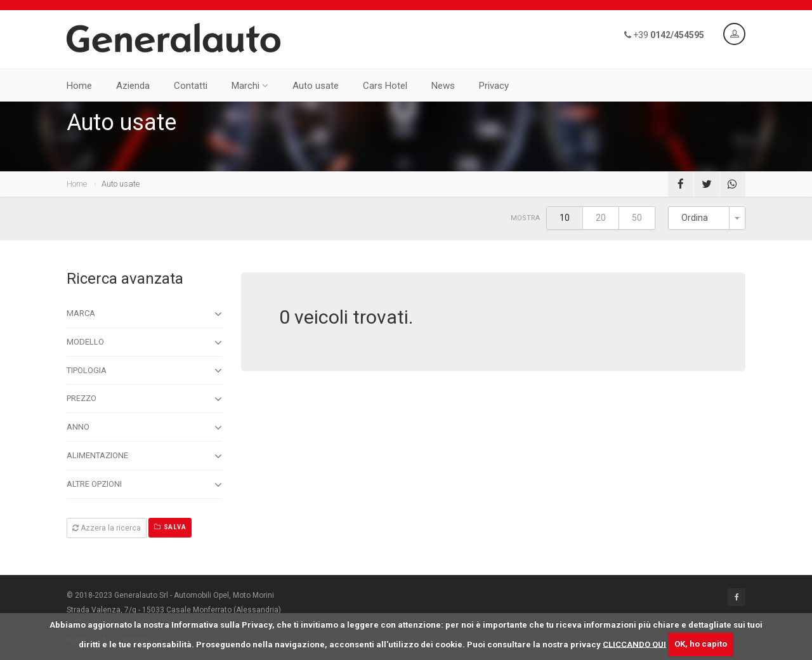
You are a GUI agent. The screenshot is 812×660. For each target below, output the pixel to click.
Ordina (695, 218)
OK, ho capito (701, 644)
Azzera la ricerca (107, 528)
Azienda (133, 86)
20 (601, 218)
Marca (144, 314)
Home (79, 86)
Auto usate (316, 86)
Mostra (525, 218)
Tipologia (144, 371)
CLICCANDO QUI (634, 644)
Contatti (191, 86)
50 (637, 218)
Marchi (250, 86)
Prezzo (144, 399)
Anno (144, 428)
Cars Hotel (385, 86)
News (443, 86)
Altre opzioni (144, 485)
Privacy (494, 86)
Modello (144, 343)
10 (565, 218)
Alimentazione (144, 456)
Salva (170, 527)
